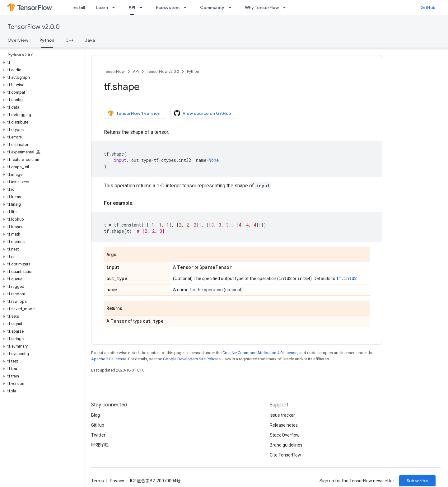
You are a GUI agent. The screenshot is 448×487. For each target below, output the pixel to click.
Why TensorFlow (262, 7)
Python (193, 71)
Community (212, 7)
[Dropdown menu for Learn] (115, 7)
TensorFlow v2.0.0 (34, 27)
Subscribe (417, 481)
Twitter (98, 435)
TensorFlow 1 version (134, 113)
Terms (98, 481)
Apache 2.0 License (109, 359)
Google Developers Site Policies (192, 359)
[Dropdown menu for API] (143, 7)
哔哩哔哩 (100, 445)
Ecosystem (168, 7)
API (136, 71)
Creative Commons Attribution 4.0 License (260, 353)
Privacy (117, 481)
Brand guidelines (286, 445)
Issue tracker (282, 415)
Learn (102, 7)
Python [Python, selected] (47, 40)
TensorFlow (114, 71)
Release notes (284, 425)
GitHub (428, 7)
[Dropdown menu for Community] (232, 7)
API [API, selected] (132, 7)
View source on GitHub (203, 113)
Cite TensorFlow (285, 455)
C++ (70, 40)
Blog (96, 415)
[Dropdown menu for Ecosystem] (187, 7)
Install (79, 7)
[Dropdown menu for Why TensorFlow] (286, 7)
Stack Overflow (285, 435)
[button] (41, 63)
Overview (18, 40)
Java (90, 40)
